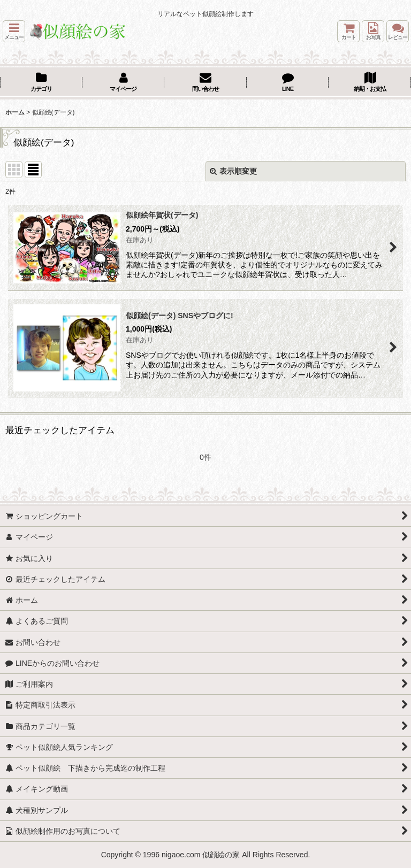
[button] (14, 31)
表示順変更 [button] (233, 171)
